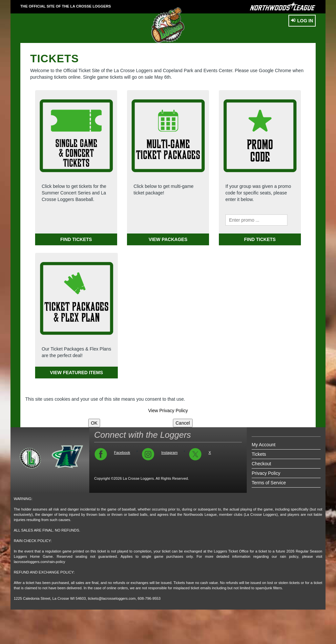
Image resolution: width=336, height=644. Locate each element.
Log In (302, 21)
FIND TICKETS (76, 239)
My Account (263, 445)
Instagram (169, 453)
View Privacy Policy (168, 411)
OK (94, 423)
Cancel (183, 423)
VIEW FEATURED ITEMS (76, 372)
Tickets (259, 454)
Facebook (122, 453)
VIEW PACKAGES (168, 239)
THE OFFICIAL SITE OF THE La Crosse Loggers (66, 6)
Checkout (261, 464)
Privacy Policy (266, 473)
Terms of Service (269, 483)
